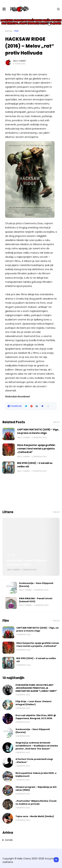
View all (56, 422)
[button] (48, 406)
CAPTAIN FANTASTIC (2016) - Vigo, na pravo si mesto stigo (38, 431)
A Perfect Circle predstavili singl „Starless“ (34, 761)
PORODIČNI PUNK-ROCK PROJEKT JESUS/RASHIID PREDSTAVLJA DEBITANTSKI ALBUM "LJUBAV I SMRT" (36, 688)
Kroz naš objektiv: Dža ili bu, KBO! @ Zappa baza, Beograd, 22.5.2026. (36, 717)
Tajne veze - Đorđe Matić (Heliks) (35, 816)
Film (16, 31)
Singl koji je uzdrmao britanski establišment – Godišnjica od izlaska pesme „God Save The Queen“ (37, 746)
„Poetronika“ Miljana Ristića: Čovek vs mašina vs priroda (36, 802)
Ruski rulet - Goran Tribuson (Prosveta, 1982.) (27, 563)
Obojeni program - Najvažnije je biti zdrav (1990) (36, 788)
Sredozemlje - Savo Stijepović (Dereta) (36, 585)
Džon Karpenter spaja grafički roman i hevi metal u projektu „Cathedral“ (36, 449)
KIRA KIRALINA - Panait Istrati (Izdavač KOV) (36, 600)
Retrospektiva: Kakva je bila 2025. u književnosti (36, 775)
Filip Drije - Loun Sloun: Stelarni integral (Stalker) (33, 703)
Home (9, 31)
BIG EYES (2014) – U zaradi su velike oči (35, 465)
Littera (11, 555)
